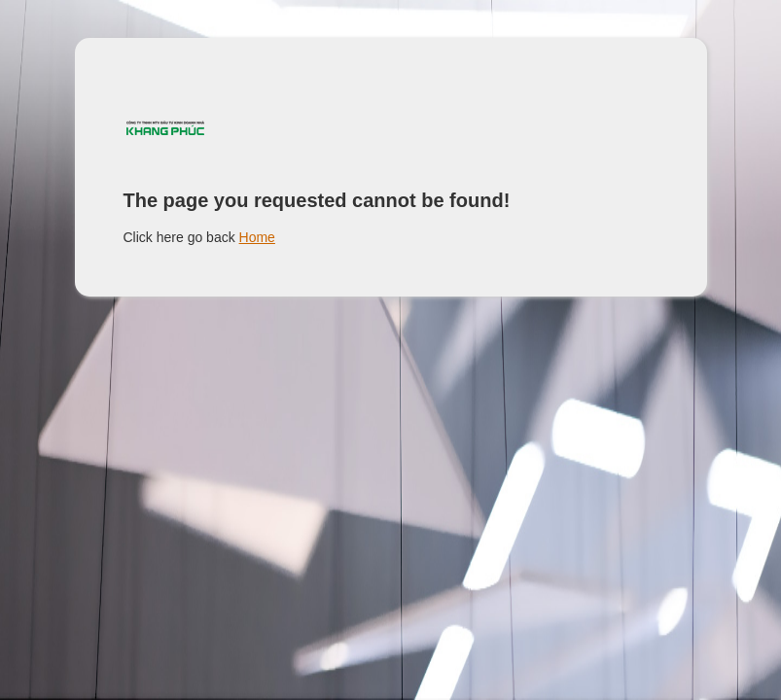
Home (257, 237)
